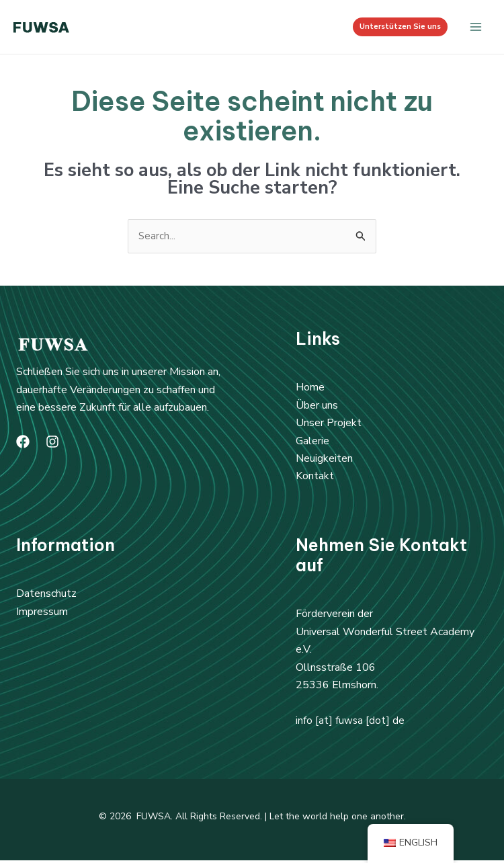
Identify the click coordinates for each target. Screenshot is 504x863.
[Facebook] (23, 444)
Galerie (312, 443)
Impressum (42, 614)
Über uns (317, 407)
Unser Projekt (329, 425)
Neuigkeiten (324, 461)
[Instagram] (52, 444)
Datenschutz (46, 596)
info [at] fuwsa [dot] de (350, 723)
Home (310, 390)
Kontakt (315, 479)
